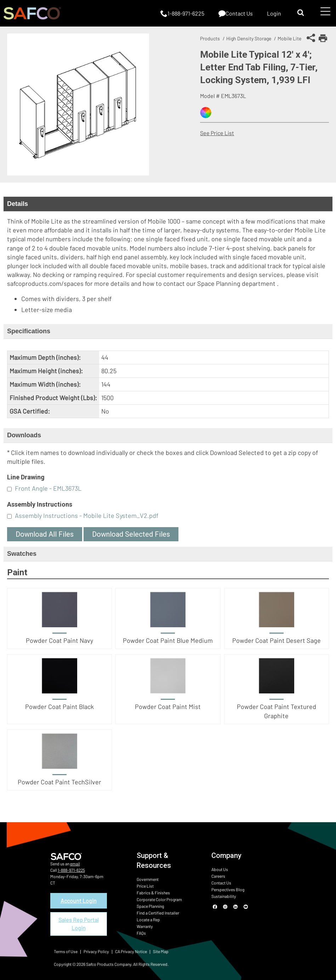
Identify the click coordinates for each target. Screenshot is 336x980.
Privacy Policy (96, 951)
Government (148, 879)
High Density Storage (249, 38)
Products (210, 38)
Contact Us (221, 883)
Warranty (145, 926)
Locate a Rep (148, 920)
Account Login (79, 901)
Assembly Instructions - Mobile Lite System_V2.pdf (87, 515)
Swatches (22, 554)
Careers (218, 876)
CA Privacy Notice (131, 951)
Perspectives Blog (228, 889)
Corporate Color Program (159, 899)
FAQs (141, 933)
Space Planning (150, 906)
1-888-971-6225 (71, 870)
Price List (145, 886)
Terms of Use (66, 951)
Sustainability (224, 896)
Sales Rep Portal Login (79, 924)
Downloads (24, 435)
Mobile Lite (289, 38)
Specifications (29, 331)
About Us (220, 869)
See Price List (217, 133)
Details (18, 204)
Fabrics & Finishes (153, 893)
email (75, 864)
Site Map (161, 951)
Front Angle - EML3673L (48, 488)
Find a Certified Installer (158, 913)
